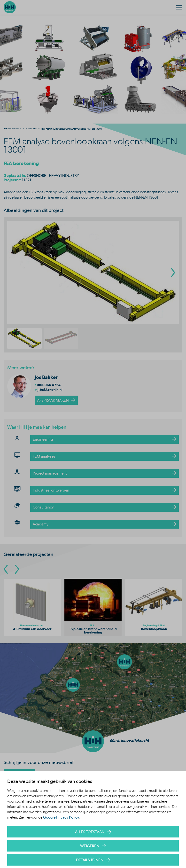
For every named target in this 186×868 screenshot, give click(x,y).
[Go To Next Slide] (17, 569)
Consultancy (43, 507)
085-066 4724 (49, 385)
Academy (41, 524)
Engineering (43, 439)
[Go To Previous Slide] (6, 569)
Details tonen (90, 860)
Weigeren (90, 846)
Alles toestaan (90, 832)
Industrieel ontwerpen (51, 490)
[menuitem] (13, 129)
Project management (50, 473)
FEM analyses (44, 456)
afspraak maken (53, 400)
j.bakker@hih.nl (50, 390)
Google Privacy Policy (61, 817)
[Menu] (179, 7)
